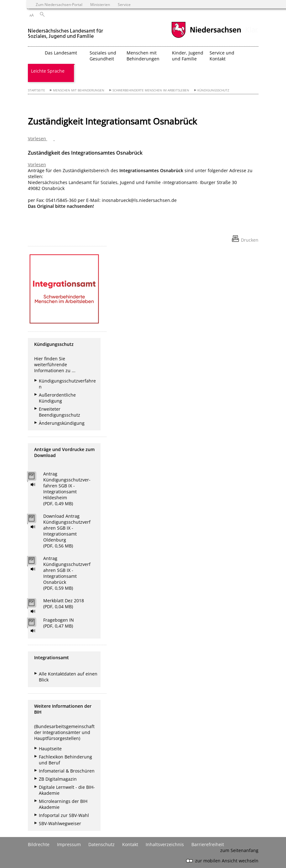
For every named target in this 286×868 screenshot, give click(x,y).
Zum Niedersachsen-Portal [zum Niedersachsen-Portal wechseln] (59, 4)
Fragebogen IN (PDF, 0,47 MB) (59, 623)
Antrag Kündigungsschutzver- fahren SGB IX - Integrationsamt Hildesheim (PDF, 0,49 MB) (67, 489)
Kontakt (130, 844)
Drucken (250, 240)
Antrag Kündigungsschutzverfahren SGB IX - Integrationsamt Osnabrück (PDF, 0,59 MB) (67, 573)
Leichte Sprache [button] (48, 71)
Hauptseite (50, 749)
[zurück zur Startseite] (67, 31)
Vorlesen (37, 164)
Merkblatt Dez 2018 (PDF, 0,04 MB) (64, 603)
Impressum (69, 844)
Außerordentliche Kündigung (57, 398)
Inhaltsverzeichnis (165, 844)
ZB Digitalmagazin (58, 779)
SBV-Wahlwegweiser (60, 823)
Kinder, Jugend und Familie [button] (188, 56)
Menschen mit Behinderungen (79, 90)
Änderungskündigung (62, 423)
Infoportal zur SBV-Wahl (64, 815)
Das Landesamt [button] (61, 53)
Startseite (36, 90)
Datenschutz (101, 844)
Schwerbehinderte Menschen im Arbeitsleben (151, 90)
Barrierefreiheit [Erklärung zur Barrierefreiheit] (208, 844)
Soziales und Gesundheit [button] (103, 56)
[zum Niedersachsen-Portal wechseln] (206, 37)
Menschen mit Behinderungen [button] (143, 56)
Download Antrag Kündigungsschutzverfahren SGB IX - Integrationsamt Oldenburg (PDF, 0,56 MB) (67, 531)
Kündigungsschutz (213, 90)
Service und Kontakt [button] (222, 56)
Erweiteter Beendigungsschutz (60, 412)
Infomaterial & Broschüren (67, 771)
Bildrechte (39, 844)
